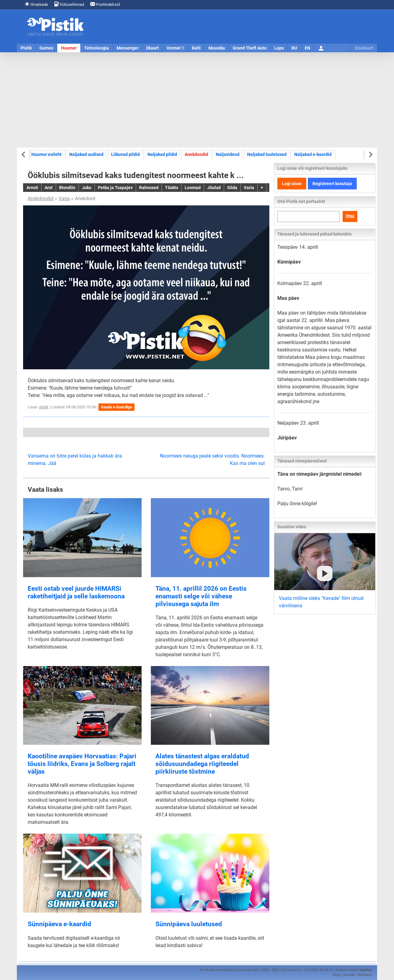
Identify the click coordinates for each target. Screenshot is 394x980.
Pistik (26, 48)
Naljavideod (228, 154)
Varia (64, 198)
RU (294, 48)
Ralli (196, 48)
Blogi (337, 975)
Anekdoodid (196, 154)
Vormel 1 (175, 48)
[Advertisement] (197, 100)
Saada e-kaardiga (117, 407)
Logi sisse (292, 184)
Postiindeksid (105, 4)
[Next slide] (370, 155)
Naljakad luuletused (267, 154)
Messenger (128, 48)
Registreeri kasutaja (332, 184)
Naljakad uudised (86, 154)
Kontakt (350, 975)
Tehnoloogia (97, 48)
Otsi (350, 216)
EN (308, 48)
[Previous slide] (24, 155)
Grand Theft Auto (250, 48)
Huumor (69, 48)
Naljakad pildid (162, 154)
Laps (279, 48)
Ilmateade (36, 4)
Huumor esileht (46, 154)
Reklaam (365, 975)
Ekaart (153, 48)
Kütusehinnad (69, 4)
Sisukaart (364, 48)
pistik (44, 407)
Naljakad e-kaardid (313, 154)
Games (46, 48)
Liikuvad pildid (125, 154)
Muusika (217, 48)
